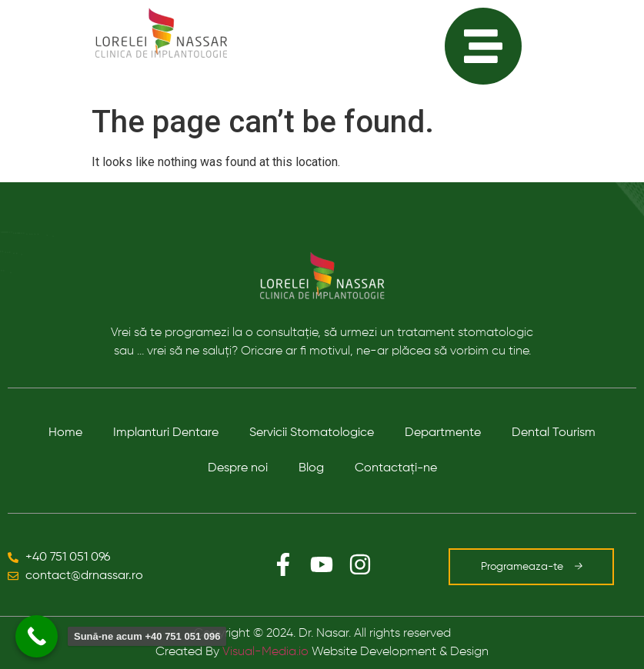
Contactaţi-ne (396, 468)
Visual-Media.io (265, 652)
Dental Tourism (554, 433)
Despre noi (238, 468)
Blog (311, 468)
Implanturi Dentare (166, 433)
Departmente (443, 433)
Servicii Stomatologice (312, 433)
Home (65, 433)
